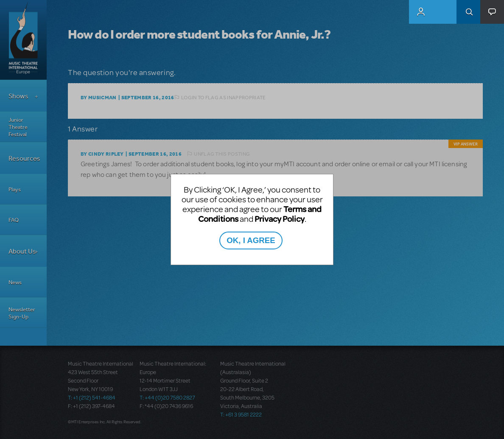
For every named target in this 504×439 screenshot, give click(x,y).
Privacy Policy (280, 219)
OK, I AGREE (251, 240)
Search (468, 12)
